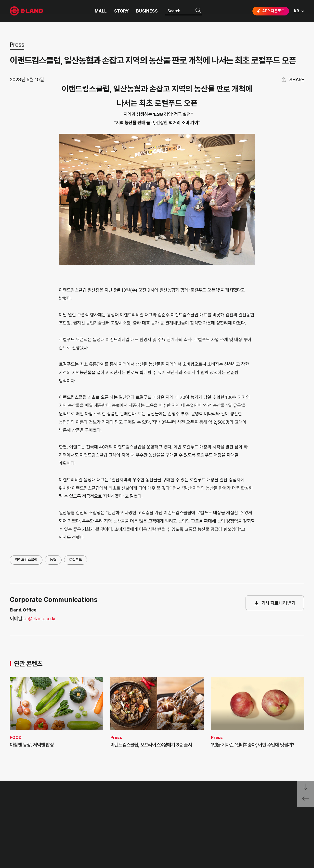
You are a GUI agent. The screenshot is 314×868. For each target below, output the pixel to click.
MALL (101, 11)
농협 (53, 560)
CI (12, 848)
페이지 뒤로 (305, 800)
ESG (53, 830)
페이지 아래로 (305, 787)
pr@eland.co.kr (40, 619)
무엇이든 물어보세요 (90, 830)
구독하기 (256, 838)
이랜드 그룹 (27, 799)
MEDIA (55, 839)
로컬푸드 (76, 560)
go (296, 813)
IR (51, 820)
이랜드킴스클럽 (26, 560)
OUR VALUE (20, 811)
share (297, 80)
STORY (121, 11)
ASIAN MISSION (23, 839)
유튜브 (283, 830)
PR (52, 811)
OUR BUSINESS (23, 830)
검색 (198, 11)
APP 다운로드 (270, 11)
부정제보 (81, 820)
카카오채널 (300, 829)
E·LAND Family (241, 813)
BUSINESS (147, 11)
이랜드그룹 (27, 11)
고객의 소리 (83, 811)
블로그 (268, 829)
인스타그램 (253, 830)
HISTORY (18, 820)
